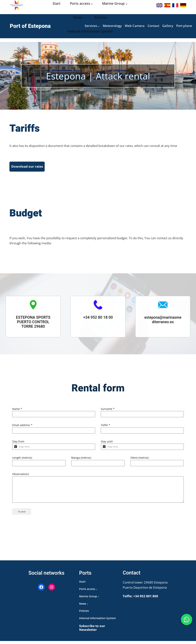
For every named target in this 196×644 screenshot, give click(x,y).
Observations (21, 478)
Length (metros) (22, 460)
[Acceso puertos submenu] (92, 4)
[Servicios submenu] (99, 26)
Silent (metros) (140, 460)
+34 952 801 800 (146, 599)
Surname (108, 409)
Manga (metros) (81, 460)
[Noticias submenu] (84, 18)
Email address (22, 426)
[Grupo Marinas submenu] (127, 4)
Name (17, 409)
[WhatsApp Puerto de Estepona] (187, 620)
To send (22, 516)
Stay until (107, 443)
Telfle (105, 426)
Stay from (18, 443)
